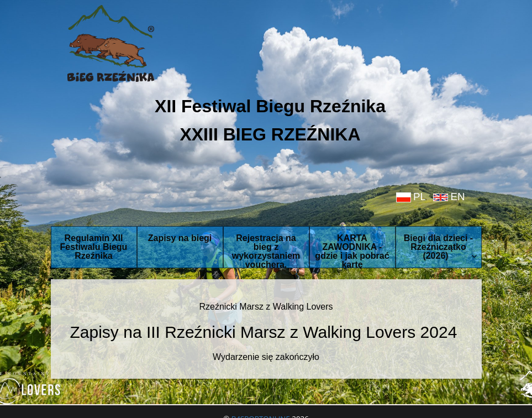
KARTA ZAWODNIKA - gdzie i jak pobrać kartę (352, 251)
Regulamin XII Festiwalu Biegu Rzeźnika (94, 247)
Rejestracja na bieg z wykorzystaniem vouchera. (266, 251)
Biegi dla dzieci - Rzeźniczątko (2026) (440, 247)
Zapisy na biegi (180, 238)
